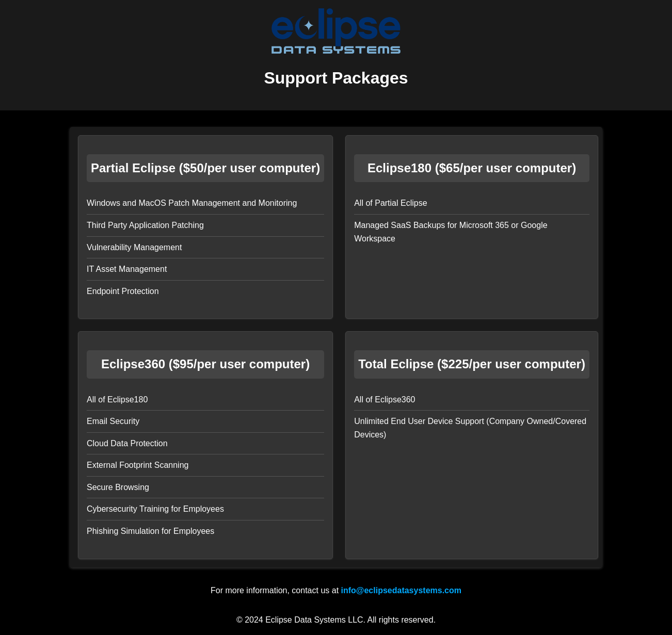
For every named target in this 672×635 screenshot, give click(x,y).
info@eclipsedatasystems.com (401, 590)
